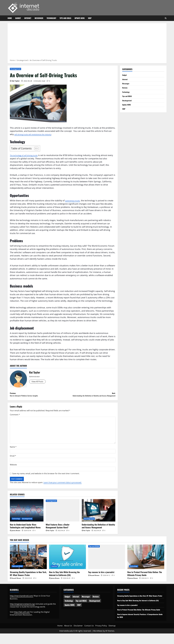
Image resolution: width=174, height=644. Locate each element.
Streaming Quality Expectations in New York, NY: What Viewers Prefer (28, 578)
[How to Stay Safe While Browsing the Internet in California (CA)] (67, 562)
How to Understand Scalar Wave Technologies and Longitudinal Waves (25, 531)
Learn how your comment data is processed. (63, 487)
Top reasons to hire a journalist (101, 577)
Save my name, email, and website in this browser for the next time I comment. (46, 478)
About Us (68, 636)
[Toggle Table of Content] (35, 148)
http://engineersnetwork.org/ (22, 609)
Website (13, 469)
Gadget (18, 18)
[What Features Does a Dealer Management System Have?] (63, 515)
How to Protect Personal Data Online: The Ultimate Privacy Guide (145, 578)
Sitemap (112, 636)
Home (10, 18)
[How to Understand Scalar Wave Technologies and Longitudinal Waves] (27, 515)
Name (13, 452)
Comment (15, 419)
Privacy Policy (101, 636)
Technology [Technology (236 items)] (69, 606)
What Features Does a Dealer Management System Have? (58, 531)
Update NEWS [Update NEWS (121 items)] (70, 610)
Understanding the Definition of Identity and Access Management (98, 531)
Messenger (39, 18)
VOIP (90, 18)
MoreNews (98, 641)
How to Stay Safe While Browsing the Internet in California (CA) (64, 578)
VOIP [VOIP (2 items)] (79, 610)
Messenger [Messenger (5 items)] (86, 601)
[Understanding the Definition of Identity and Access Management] (99, 515)
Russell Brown (16, 583)
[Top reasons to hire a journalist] (107, 562)
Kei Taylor (16, 81)
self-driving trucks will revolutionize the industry (37, 134)
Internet (28, 18)
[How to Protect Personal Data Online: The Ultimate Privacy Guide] (146, 562)
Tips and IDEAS (65, 18)
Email (13, 460)
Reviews (125, 89)
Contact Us (89, 636)
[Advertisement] (87, 42)
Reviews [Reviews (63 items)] (96, 601)
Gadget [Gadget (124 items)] (67, 601)
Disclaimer (78, 636)
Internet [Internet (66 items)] (76, 601)
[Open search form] (166, 18)
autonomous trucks (74, 201)
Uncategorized (15, 69)
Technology (51, 18)
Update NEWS (80, 18)
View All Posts (38, 382)
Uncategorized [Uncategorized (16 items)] (95, 606)
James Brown (16, 535)
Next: (89, 397)
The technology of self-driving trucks (27, 155)
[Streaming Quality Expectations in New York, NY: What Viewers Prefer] (28, 562)
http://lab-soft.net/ (22, 617)
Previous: (36, 395)
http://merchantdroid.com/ (22, 601)
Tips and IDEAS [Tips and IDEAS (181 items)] (81, 606)
